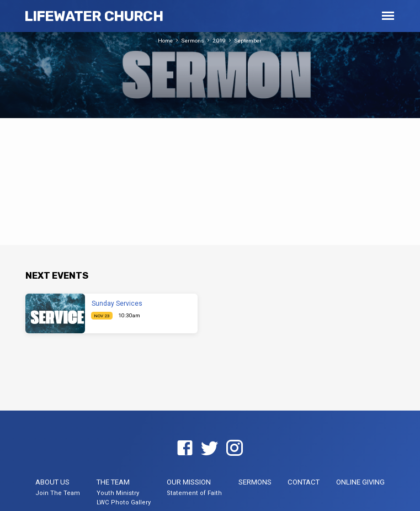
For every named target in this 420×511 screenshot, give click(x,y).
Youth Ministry (118, 493)
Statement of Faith (194, 493)
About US (52, 482)
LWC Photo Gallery (124, 502)
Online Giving (360, 482)
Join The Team (58, 493)
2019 (219, 41)
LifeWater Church (94, 16)
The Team (113, 482)
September (248, 41)
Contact (304, 482)
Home (165, 41)
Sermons (193, 41)
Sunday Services (117, 304)
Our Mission (189, 482)
